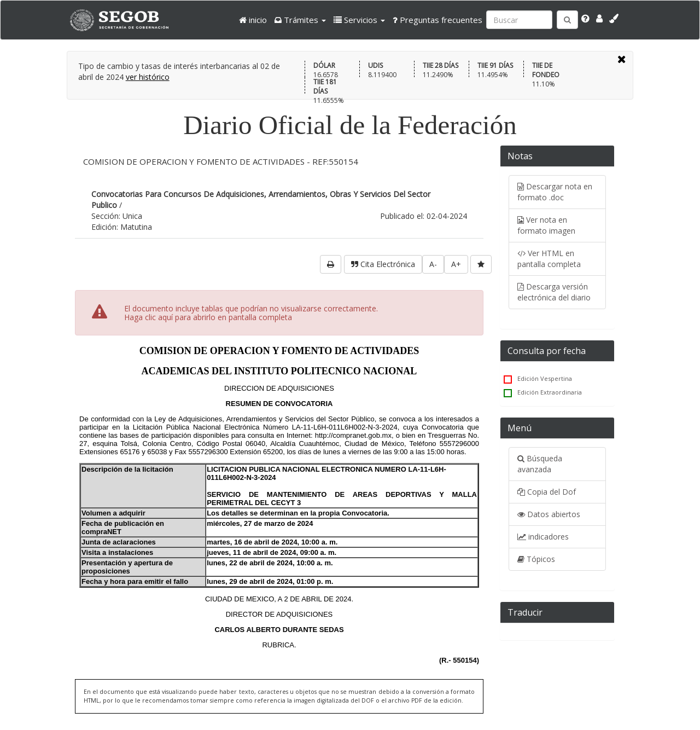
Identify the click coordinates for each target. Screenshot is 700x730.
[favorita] (481, 264)
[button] (300, 20)
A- (433, 264)
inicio (253, 20)
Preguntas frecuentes (437, 20)
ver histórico (148, 77)
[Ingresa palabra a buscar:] (519, 20)
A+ (456, 264)
